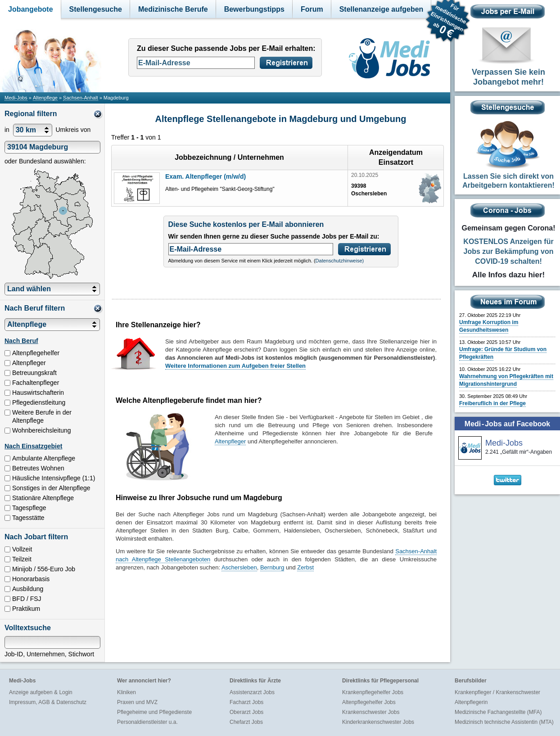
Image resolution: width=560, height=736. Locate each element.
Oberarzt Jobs (246, 712)
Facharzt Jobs (246, 702)
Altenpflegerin (471, 702)
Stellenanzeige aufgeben (382, 9)
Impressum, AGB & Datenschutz (48, 702)
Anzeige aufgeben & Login (41, 692)
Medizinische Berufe (173, 9)
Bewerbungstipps (254, 9)
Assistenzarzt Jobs (252, 692)
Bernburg (272, 567)
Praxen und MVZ (137, 702)
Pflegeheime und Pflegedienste (154, 712)
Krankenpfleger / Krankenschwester (497, 692)
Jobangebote (31, 9)
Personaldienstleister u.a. (147, 722)
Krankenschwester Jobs (371, 712)
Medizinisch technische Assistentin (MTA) (504, 722)
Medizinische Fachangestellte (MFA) (498, 712)
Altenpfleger (230, 441)
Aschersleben (239, 567)
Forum (312, 9)
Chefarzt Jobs (246, 722)
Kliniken (126, 692)
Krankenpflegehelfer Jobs (373, 692)
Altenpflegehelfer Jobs (369, 702)
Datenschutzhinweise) (340, 261)
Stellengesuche (96, 9)
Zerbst (305, 567)
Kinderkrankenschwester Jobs (378, 722)
